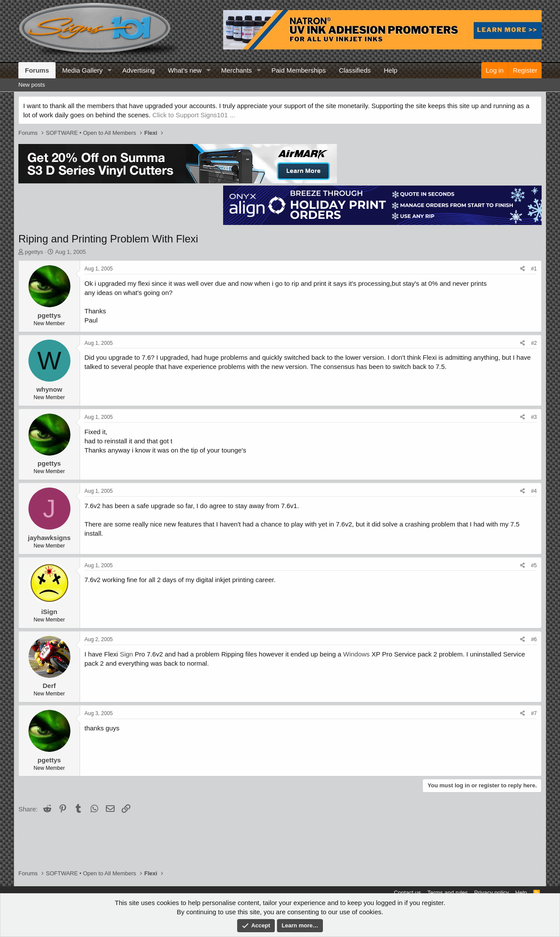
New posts (32, 85)
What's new (185, 70)
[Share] (523, 269)
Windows (356, 654)
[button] (109, 70)
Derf (49, 686)
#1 (534, 269)
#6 (534, 639)
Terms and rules (448, 893)
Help (390, 70)
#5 (534, 565)
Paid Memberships (298, 70)
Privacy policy (492, 893)
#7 (534, 713)
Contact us (407, 893)
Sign (126, 654)
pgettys (34, 252)
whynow (49, 389)
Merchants (237, 70)
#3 (534, 417)
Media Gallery (82, 70)
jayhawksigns (49, 538)
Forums (37, 70)
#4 (534, 491)
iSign (49, 612)
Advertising (138, 70)
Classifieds (355, 70)
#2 (534, 343)
